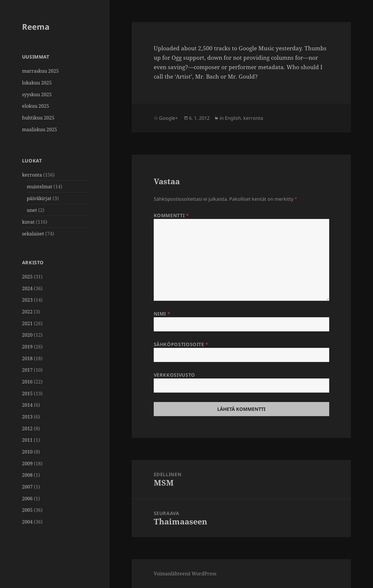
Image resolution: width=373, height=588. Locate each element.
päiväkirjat (39, 198)
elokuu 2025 (36, 106)
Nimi (162, 314)
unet (32, 210)
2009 (27, 464)
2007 (27, 487)
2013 (27, 417)
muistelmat (40, 187)
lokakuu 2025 (37, 83)
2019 (27, 347)
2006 (27, 499)
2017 (27, 370)
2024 (27, 288)
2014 (27, 405)
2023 (27, 300)
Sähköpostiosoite (181, 344)
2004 (27, 522)
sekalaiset (33, 234)
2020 (27, 335)
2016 (27, 382)
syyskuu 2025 (37, 94)
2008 (27, 475)
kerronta (32, 175)
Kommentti (171, 215)
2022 (27, 312)
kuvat (28, 222)
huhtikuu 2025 (38, 118)
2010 (27, 452)
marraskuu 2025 (40, 71)
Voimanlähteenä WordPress (185, 574)
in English (230, 118)
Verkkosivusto (174, 375)
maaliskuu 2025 (40, 129)
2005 (27, 510)
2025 (27, 277)
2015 (27, 393)
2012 (27, 428)
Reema (36, 27)
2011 (27, 440)
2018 (27, 358)
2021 (27, 323)
